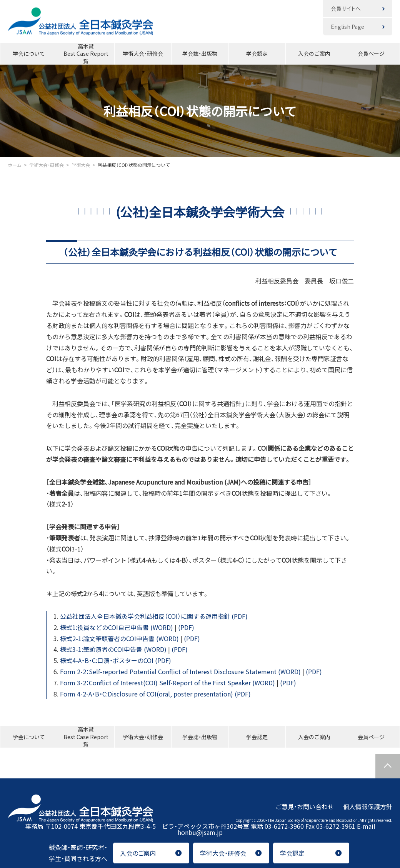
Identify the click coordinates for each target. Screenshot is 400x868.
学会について (29, 53)
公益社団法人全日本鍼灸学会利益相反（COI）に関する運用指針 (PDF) (154, 616)
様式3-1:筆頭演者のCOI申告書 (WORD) (114, 649)
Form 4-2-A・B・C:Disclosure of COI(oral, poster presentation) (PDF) (155, 694)
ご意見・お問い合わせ (305, 806)
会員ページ (371, 53)
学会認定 (257, 53)
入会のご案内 (314, 53)
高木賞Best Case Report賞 (86, 54)
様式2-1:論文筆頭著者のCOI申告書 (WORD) (120, 638)
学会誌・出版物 (200, 53)
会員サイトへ (346, 8)
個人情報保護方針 (368, 806)
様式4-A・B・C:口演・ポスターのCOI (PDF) (116, 660)
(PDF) (186, 627)
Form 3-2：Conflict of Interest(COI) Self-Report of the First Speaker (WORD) (168, 683)
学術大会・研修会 (143, 53)
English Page (347, 27)
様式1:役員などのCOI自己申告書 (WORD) (117, 627)
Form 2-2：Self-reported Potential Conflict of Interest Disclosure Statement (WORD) (181, 671)
